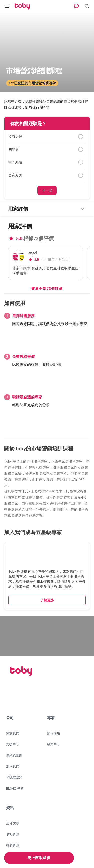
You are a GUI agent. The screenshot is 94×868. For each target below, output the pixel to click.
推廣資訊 (13, 845)
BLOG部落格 (15, 788)
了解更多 (47, 600)
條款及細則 (14, 755)
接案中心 (54, 744)
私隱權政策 (14, 777)
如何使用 (54, 733)
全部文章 (13, 823)
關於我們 (13, 733)
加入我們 (13, 766)
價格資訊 (13, 834)
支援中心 (13, 744)
